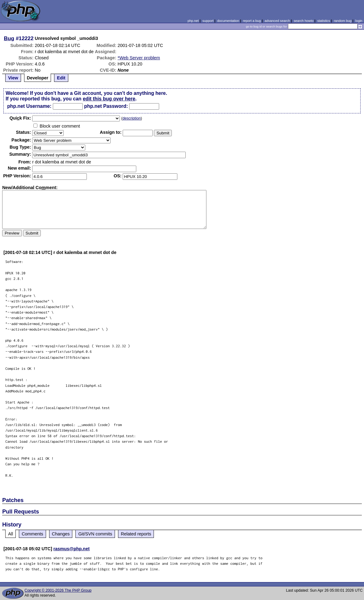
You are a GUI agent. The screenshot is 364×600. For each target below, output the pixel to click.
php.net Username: (29, 106)
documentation (228, 21)
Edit (61, 78)
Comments (32, 534)
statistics (324, 21)
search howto (303, 21)
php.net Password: (106, 106)
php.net (193, 21)
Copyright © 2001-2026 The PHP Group (58, 590)
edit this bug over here (109, 99)
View (13, 78)
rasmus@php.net (72, 549)
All (11, 534)
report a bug (252, 21)
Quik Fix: (20, 118)
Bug (9, 38)
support (208, 21)
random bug (343, 21)
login (359, 21)
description (131, 118)
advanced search (277, 21)
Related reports (136, 534)
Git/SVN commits (95, 534)
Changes (61, 534)
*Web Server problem (139, 58)
